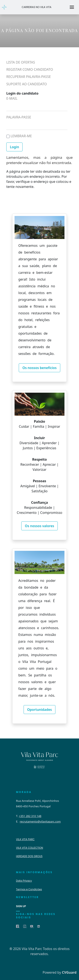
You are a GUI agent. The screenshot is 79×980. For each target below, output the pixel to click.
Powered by (60, 972)
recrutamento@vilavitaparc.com (40, 821)
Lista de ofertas (21, 62)
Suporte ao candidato (27, 84)
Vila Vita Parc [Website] (25, 839)
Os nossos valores (39, 526)
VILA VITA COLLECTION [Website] (29, 848)
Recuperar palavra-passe (29, 77)
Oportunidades (40, 710)
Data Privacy (24, 881)
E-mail (12, 98)
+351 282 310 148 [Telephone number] (30, 816)
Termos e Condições (29, 889)
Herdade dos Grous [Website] (29, 856)
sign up (21, 906)
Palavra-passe (19, 117)
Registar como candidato (30, 70)
